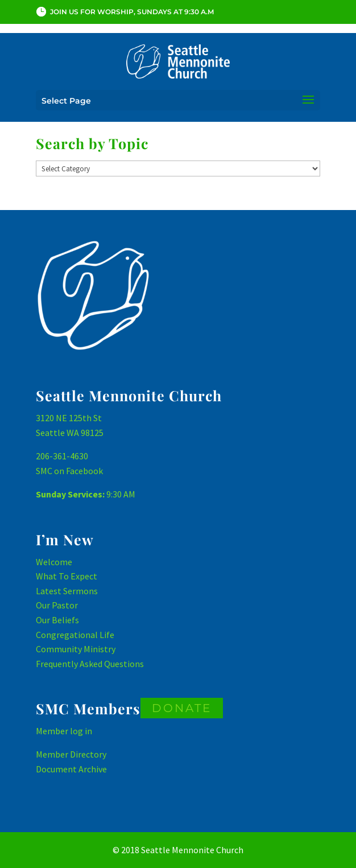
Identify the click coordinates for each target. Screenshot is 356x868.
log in (81, 731)
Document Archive (71, 769)
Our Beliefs (57, 620)
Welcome (54, 562)
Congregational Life (75, 635)
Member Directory (71, 754)
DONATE (182, 708)
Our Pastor (57, 605)
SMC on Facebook (69, 471)
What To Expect (67, 576)
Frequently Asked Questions (90, 664)
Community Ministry (76, 649)
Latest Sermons (67, 591)
